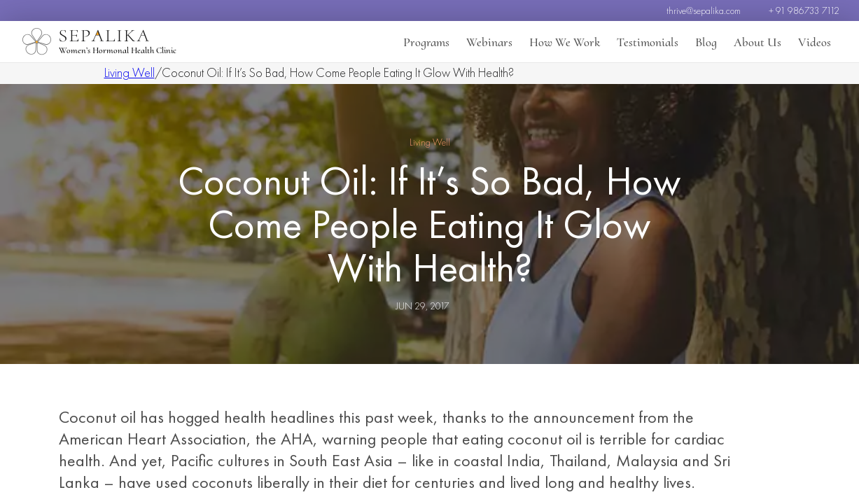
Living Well (130, 72)
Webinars (489, 42)
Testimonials (648, 42)
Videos (815, 42)
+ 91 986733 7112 (804, 10)
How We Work (565, 42)
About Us (757, 42)
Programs (426, 42)
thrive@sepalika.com (704, 10)
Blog (706, 42)
